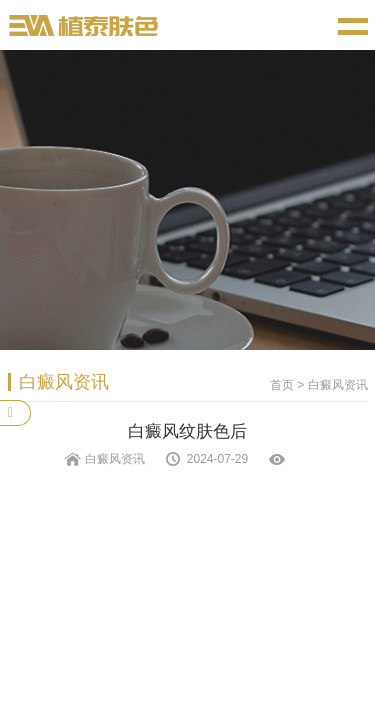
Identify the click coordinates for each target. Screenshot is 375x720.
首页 (282, 385)
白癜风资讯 (338, 385)
